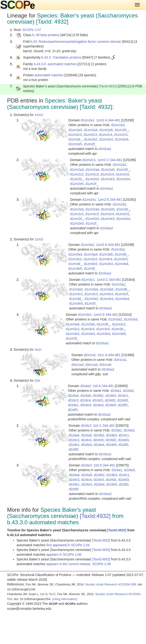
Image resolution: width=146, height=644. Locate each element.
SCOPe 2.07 (32, 30)
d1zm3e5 (75, 269)
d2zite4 (98, 405)
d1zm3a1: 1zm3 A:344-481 (100, 245)
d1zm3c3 (90, 259)
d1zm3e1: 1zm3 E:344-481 (98, 315)
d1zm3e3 (106, 264)
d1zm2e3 (106, 139)
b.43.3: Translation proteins (61, 57)
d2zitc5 (98, 400)
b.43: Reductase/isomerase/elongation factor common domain (76, 42)
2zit (37, 380)
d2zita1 (116, 391)
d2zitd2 (110, 400)
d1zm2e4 (121, 139)
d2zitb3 (111, 396)
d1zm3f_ (90, 269)
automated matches (49, 75)
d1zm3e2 (91, 264)
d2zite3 (86, 405)
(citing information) (65, 599)
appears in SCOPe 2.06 (64, 554)
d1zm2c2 (75, 135)
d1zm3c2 (75, 259)
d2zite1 (73, 405)
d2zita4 (73, 396)
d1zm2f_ (90, 144)
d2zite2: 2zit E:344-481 (98, 465)
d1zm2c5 (121, 135)
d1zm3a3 (75, 254)
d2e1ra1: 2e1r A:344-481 (102, 355)
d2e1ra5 (105, 365)
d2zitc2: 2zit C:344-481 (98, 426)
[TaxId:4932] (108, 86)
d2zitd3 (123, 400)
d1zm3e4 (121, 264)
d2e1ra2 (120, 360)
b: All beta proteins (46, 35)
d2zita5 (86, 396)
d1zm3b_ (121, 254)
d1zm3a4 (91, 254)
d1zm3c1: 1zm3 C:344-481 (101, 280)
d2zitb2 (98, 396)
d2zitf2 (123, 405)
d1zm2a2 (118, 125)
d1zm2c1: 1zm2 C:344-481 (102, 160)
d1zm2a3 (75, 130)
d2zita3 (128, 391)
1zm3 (39, 239)
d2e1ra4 (91, 365)
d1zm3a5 (106, 254)
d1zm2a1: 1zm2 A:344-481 (100, 120)
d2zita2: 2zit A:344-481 (97, 386)
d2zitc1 (123, 396)
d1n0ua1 (105, 149)
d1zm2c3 (90, 135)
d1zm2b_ (121, 130)
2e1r (38, 350)
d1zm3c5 (121, 259)
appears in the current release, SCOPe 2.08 (79, 564)
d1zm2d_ (75, 139)
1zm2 (39, 115)
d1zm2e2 (91, 139)
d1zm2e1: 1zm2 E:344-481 (102, 200)
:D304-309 (111, 584)
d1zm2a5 (106, 130)
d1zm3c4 (106, 259)
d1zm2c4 (106, 135)
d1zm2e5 (75, 144)
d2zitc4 (85, 400)
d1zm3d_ (75, 264)
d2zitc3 (73, 400)
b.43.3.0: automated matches (55, 64)
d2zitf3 (73, 410)
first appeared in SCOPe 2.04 (68, 545)
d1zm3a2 (118, 249)
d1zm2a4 (91, 130)
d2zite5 (111, 405)
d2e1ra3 (77, 365)
